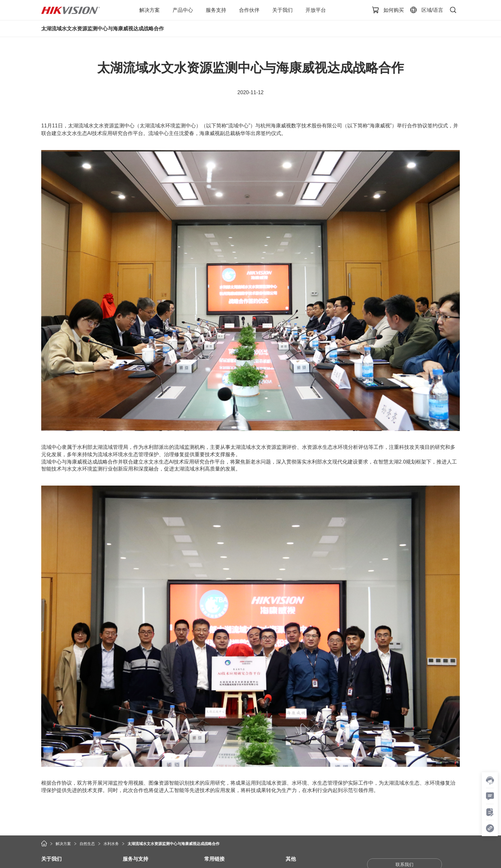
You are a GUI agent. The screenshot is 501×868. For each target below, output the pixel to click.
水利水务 (111, 844)
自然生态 (87, 844)
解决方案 (63, 844)
